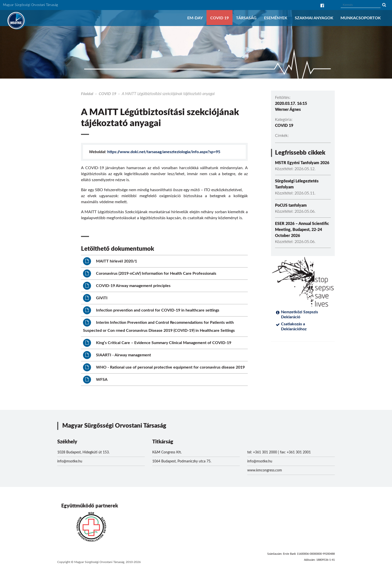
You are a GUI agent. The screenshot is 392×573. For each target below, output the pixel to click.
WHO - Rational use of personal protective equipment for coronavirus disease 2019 (164, 367)
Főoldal (87, 94)
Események (276, 18)
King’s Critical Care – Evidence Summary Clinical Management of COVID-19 (157, 343)
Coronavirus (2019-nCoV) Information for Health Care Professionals (150, 273)
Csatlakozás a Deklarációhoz (294, 327)
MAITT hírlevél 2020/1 (110, 261)
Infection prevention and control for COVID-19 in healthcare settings (151, 310)
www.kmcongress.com (265, 470)
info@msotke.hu (70, 461)
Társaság (246, 18)
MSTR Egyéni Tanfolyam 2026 (302, 163)
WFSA (95, 380)
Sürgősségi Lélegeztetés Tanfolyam (297, 184)
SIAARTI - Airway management (117, 355)
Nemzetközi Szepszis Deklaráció (299, 315)
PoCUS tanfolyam (291, 205)
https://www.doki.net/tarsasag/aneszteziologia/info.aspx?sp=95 (164, 152)
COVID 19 (219, 18)
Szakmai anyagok (314, 18)
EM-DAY (195, 18)
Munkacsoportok (361, 18)
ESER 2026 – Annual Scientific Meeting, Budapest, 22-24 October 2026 (302, 230)
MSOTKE (16, 21)
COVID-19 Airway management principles (127, 286)
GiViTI (95, 298)
